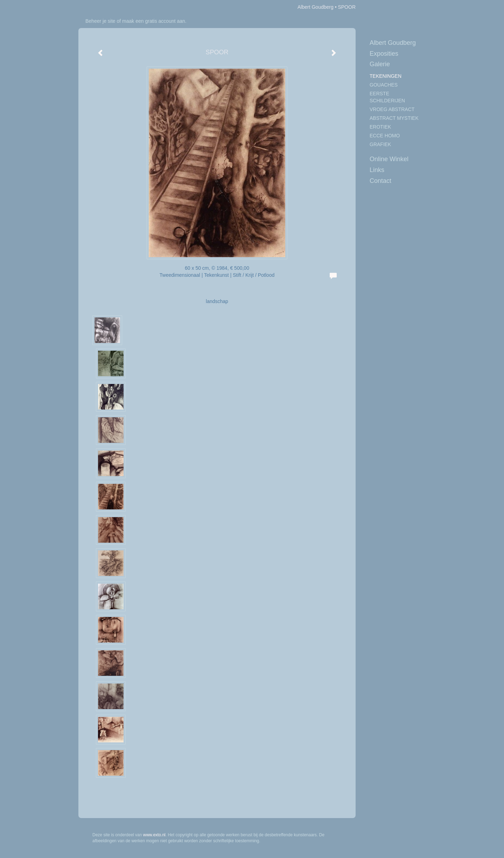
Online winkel (389, 159)
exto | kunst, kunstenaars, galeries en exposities (98, 7)
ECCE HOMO (385, 136)
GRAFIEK (380, 144)
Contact (380, 181)
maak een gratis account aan (154, 21)
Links (377, 170)
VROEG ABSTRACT (392, 109)
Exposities (384, 54)
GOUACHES (384, 85)
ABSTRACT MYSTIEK (394, 118)
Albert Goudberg (316, 7)
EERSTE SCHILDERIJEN (387, 97)
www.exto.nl (154, 835)
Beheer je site (100, 21)
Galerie (380, 64)
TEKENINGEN (386, 76)
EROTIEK (380, 127)
